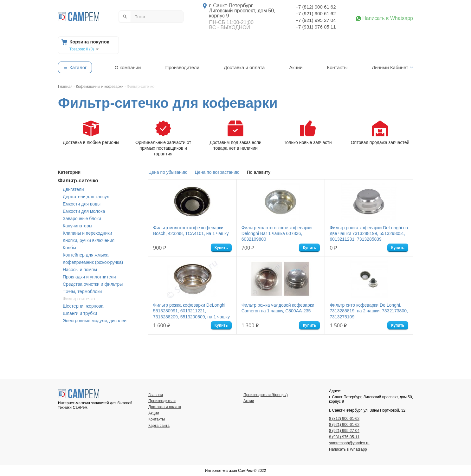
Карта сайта (159, 426)
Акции (296, 67)
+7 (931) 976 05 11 (316, 27)
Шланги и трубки (80, 313)
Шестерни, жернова (83, 306)
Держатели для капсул (86, 197)
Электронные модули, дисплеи (95, 321)
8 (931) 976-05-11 (344, 437)
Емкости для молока (84, 211)
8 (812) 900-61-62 (344, 419)
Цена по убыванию (168, 172)
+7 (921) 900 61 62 (316, 13)
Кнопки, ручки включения (89, 240)
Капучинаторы (77, 226)
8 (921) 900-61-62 (344, 425)
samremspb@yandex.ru (349, 443)
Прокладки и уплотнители (89, 277)
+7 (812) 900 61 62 (316, 7)
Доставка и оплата (244, 67)
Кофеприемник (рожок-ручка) (93, 262)
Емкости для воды (82, 204)
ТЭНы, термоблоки (82, 291)
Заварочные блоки (82, 218)
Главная (156, 395)
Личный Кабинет (390, 67)
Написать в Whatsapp (388, 18)
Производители (182, 67)
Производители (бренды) (266, 395)
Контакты (337, 67)
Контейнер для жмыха (86, 255)
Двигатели (73, 189)
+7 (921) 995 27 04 (316, 20)
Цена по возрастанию (217, 172)
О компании (128, 67)
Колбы (69, 248)
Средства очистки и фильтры (93, 284)
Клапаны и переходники (87, 233)
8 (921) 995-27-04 (344, 431)
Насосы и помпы (80, 270)
